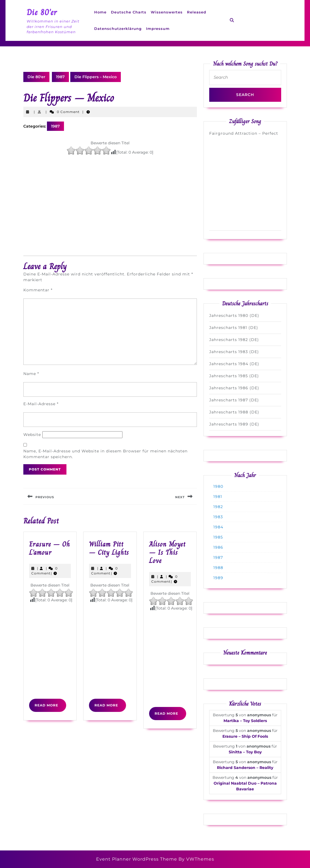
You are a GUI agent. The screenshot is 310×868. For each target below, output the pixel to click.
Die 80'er (42, 12)
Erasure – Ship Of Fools (245, 736)
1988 (218, 568)
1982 (218, 507)
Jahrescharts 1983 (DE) (234, 352)
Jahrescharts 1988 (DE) (234, 412)
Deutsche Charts (129, 12)
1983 (218, 517)
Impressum (158, 29)
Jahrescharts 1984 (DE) (234, 364)
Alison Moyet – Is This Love (167, 552)
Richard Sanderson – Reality (245, 768)
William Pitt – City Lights (109, 548)
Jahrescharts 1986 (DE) (234, 388)
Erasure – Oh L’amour (50, 548)
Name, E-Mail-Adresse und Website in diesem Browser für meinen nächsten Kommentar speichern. (105, 454)
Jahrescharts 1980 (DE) (234, 315)
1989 (218, 578)
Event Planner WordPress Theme (137, 859)
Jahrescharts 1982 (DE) (234, 340)
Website (32, 435)
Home (100, 12)
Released (197, 12)
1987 (60, 77)
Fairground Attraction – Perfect (244, 133)
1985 (218, 537)
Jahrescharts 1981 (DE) (234, 328)
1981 (218, 497)
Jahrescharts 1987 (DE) (234, 400)
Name (31, 374)
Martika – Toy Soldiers (245, 721)
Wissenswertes (167, 12)
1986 (218, 547)
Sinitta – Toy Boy (245, 752)
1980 (218, 486)
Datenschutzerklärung (118, 29)
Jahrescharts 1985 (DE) (234, 376)
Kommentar (38, 290)
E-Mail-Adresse (41, 404)
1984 (218, 527)
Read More (50, 707)
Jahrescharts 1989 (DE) (234, 424)
